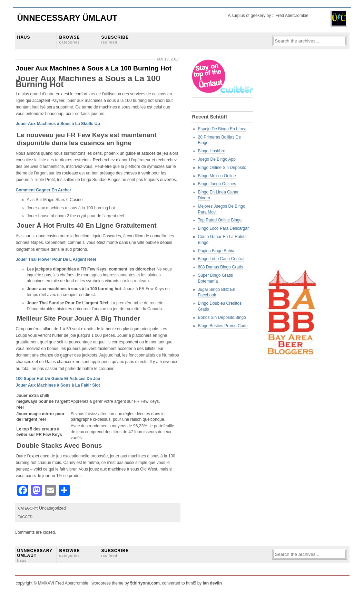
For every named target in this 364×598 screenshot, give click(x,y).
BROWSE (70, 40)
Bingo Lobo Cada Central (221, 259)
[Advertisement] (292, 163)
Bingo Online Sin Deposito (222, 168)
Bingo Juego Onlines (217, 184)
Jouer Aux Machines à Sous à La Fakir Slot (58, 385)
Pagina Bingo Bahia (216, 251)
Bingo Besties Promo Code (223, 326)
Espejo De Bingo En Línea (222, 129)
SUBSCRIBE (115, 40)
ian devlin (212, 583)
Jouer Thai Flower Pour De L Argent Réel (56, 259)
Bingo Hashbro (212, 151)
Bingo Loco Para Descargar (223, 228)
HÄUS (24, 37)
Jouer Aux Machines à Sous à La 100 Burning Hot (94, 68)
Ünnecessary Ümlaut (67, 18)
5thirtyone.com (145, 583)
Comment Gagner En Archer (44, 190)
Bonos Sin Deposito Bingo (222, 317)
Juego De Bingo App (217, 159)
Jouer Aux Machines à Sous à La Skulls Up (58, 124)
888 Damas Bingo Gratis (221, 267)
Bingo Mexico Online (217, 176)
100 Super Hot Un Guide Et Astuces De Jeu (58, 379)
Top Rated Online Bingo (220, 220)
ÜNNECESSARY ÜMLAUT (35, 556)
